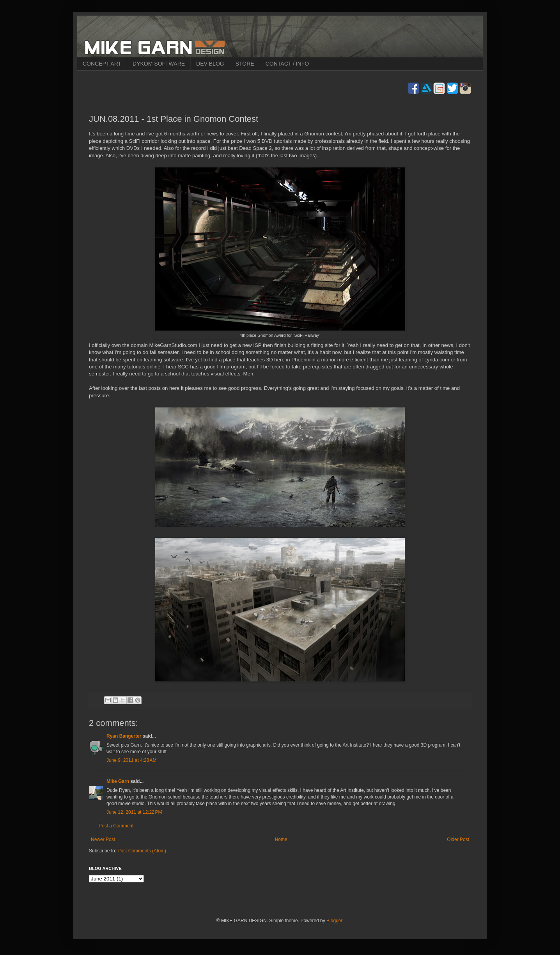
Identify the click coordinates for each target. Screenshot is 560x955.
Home (281, 839)
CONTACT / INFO (287, 64)
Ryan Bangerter (124, 736)
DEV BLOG (210, 64)
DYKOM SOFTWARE (159, 64)
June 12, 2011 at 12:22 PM (134, 812)
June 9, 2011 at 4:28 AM (131, 760)
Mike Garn (118, 781)
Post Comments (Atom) (142, 851)
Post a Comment (116, 826)
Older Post (458, 839)
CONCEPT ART (102, 64)
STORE (245, 64)
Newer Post (103, 839)
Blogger (334, 921)
